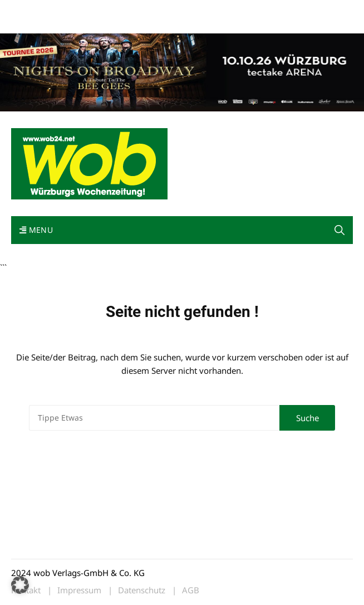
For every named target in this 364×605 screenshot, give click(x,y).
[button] (340, 230)
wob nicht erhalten (88, 10)
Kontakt (138, 10)
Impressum (30, 24)
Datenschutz (142, 590)
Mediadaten (31, 10)
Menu (36, 230)
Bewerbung (74, 24)
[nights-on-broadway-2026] (182, 71)
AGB (191, 590)
